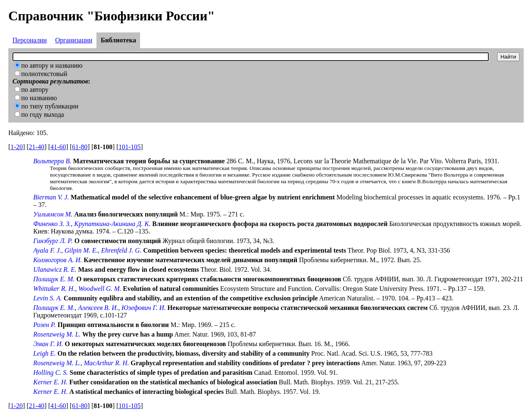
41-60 (58, 147)
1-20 (16, 147)
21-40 (36, 147)
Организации (74, 40)
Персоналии (30, 40)
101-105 (129, 147)
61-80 (80, 147)
